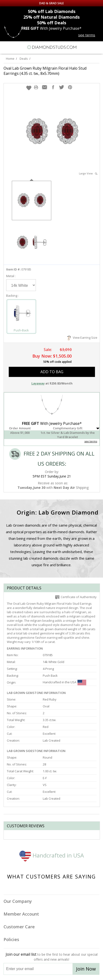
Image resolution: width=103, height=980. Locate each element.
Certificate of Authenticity (76, 597)
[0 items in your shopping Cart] (97, 47)
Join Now (86, 969)
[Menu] (6, 47)
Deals (24, 59)
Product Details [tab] (24, 588)
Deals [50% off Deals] (52, 23)
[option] (32, 200)
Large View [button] (88, 173)
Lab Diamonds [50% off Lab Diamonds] (52, 11)
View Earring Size (82, 338)
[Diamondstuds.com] (51, 47)
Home (10, 59)
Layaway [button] (38, 383)
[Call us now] (89, 47)
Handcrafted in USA (52, 855)
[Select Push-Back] (21, 315)
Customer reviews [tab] (26, 826)
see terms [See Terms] (91, 441)
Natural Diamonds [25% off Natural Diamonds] (51, 17)
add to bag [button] (52, 372)
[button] (29, 88)
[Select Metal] (21, 285)
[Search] (15, 47)
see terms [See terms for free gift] (87, 35)
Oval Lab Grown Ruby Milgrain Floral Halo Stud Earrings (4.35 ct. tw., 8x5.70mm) (45, 71)
